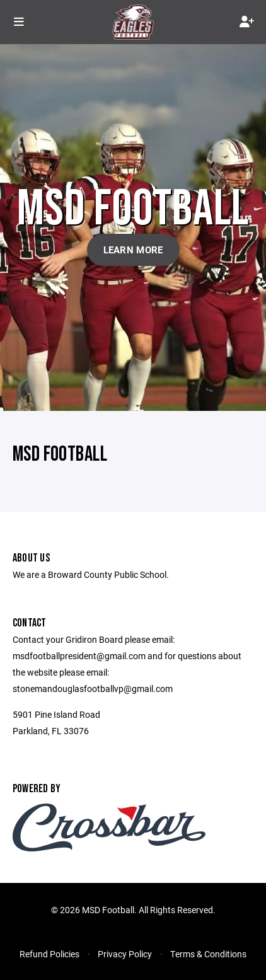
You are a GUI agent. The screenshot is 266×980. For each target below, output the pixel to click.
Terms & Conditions (208, 954)
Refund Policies (49, 954)
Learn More (133, 250)
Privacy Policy (125, 954)
